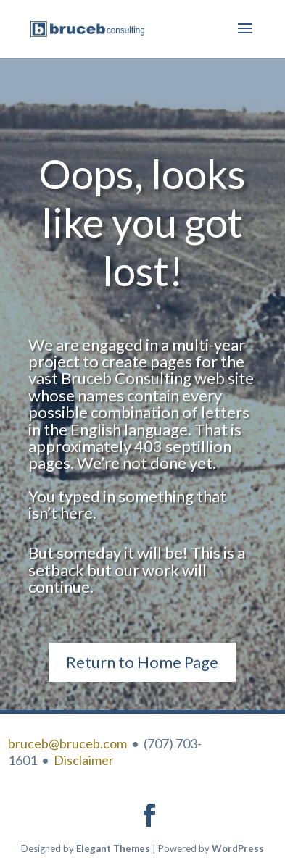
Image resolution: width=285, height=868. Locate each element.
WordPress (238, 848)
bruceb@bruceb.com (67, 743)
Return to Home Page (142, 662)
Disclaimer (84, 760)
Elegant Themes (113, 848)
